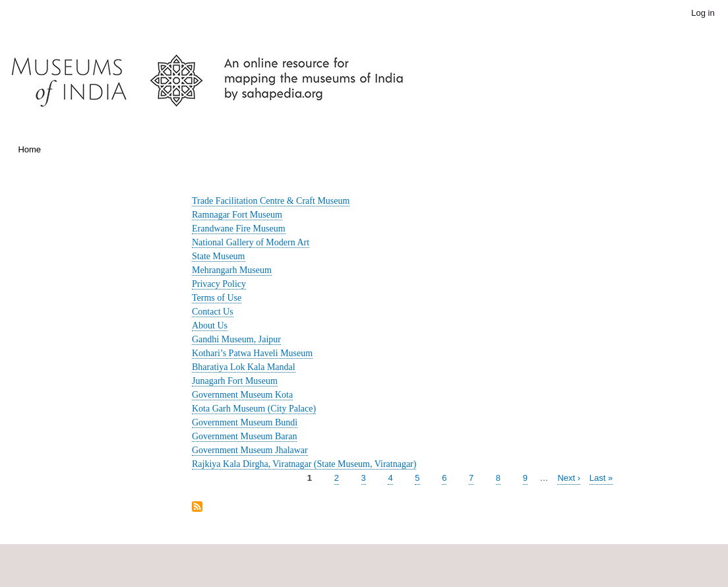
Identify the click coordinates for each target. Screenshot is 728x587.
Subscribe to (197, 508)
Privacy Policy (219, 284)
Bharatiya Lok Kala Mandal (244, 367)
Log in (703, 13)
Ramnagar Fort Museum (237, 215)
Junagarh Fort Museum (235, 381)
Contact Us (213, 312)
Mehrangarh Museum (232, 270)
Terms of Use (217, 298)
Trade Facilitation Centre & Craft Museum (271, 201)
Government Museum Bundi (245, 422)
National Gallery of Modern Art (251, 242)
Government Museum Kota (242, 395)
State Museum (219, 256)
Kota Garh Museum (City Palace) (254, 409)
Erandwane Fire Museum (239, 229)
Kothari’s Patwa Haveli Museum (252, 353)
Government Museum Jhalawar (250, 450)
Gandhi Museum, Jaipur (236, 339)
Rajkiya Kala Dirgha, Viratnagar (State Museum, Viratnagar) (304, 464)
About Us (210, 325)
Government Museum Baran (244, 436)
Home (29, 149)
